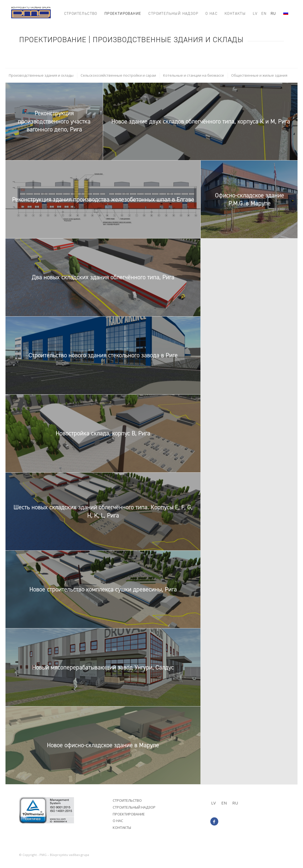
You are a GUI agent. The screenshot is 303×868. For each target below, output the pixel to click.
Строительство (127, 800)
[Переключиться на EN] (224, 803)
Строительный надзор (134, 807)
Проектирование (129, 814)
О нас (118, 821)
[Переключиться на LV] (213, 803)
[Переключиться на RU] (235, 803)
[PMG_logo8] (31, 14)
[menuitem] (81, 14)
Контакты (122, 827)
